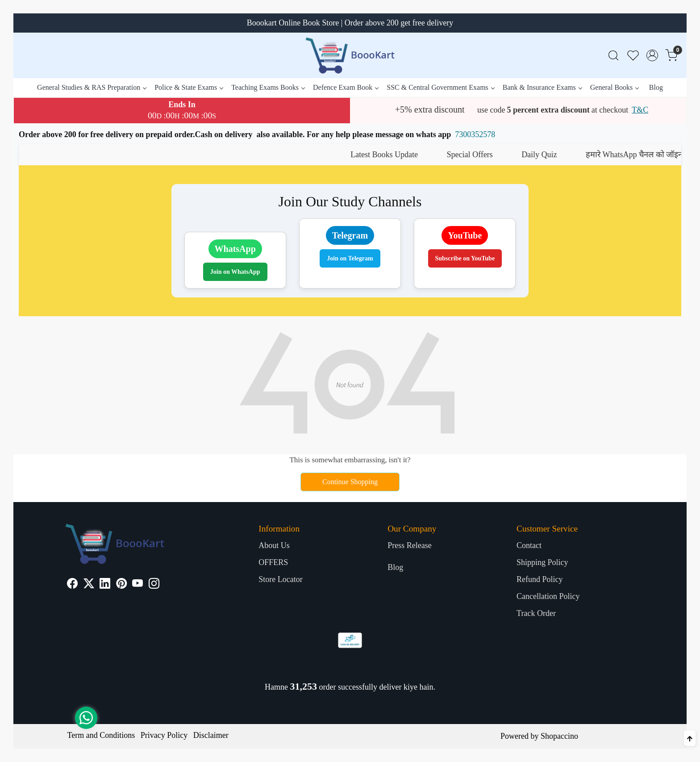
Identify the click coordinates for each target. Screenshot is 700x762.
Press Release (409, 545)
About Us (274, 545)
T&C (640, 110)
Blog (656, 87)
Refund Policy (540, 579)
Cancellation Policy (548, 596)
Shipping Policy (542, 562)
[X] (89, 585)
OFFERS (273, 562)
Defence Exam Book (346, 87)
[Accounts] (652, 55)
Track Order (536, 613)
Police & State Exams (189, 87)
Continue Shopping (350, 482)
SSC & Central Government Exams (440, 87)
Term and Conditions (101, 735)
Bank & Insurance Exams (542, 87)
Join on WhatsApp (235, 272)
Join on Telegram (350, 258)
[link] (613, 56)
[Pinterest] (121, 585)
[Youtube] (137, 585)
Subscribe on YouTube (465, 258)
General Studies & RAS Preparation (92, 87)
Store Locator (280, 579)
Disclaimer (211, 735)
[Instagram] (154, 585)
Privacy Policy (164, 735)
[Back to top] (690, 738)
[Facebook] (72, 585)
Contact (529, 545)
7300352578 (475, 134)
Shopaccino (559, 736)
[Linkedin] (105, 585)
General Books (615, 87)
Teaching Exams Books (268, 87)
